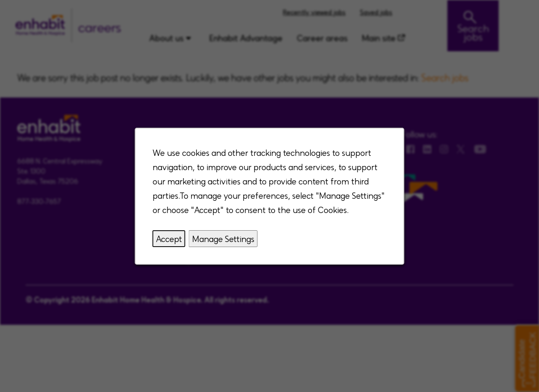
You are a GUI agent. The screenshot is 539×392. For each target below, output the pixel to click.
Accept (169, 239)
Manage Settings (223, 239)
